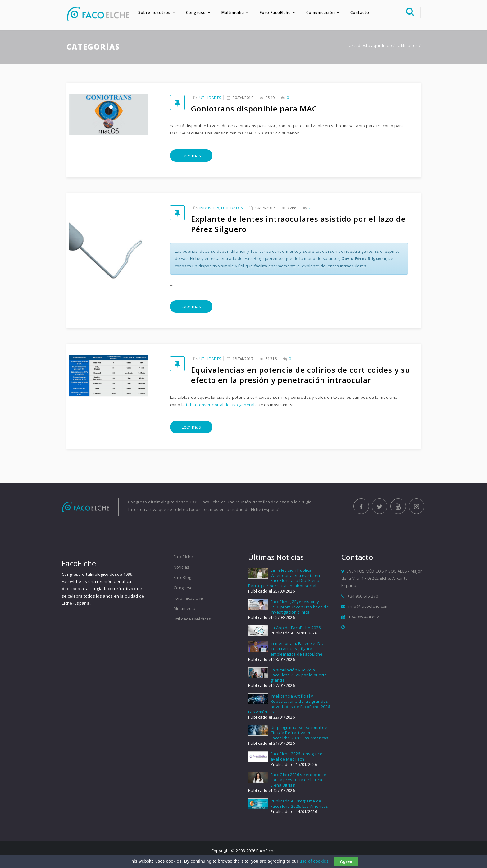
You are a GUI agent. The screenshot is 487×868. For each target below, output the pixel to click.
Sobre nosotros (154, 13)
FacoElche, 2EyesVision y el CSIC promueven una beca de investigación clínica (300, 607)
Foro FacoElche (275, 13)
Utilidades (210, 98)
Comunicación (321, 13)
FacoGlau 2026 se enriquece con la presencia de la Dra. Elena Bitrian (298, 780)
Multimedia (233, 13)
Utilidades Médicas (192, 619)
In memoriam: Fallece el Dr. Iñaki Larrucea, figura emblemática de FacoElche (297, 649)
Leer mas (191, 155)
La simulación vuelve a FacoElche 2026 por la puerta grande (299, 675)
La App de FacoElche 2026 (296, 628)
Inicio (387, 45)
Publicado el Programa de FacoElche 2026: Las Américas (299, 804)
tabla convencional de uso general (220, 405)
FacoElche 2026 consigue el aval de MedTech (297, 756)
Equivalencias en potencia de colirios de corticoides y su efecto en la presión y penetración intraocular (301, 375)
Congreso (196, 13)
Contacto (360, 13)
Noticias (181, 567)
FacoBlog (182, 577)
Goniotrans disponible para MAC (254, 109)
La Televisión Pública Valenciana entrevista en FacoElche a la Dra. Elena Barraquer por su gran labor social (284, 578)
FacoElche (183, 557)
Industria (209, 208)
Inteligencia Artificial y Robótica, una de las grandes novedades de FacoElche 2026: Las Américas (289, 704)
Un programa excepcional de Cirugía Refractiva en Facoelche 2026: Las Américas (299, 733)
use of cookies (314, 861)
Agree (346, 861)
